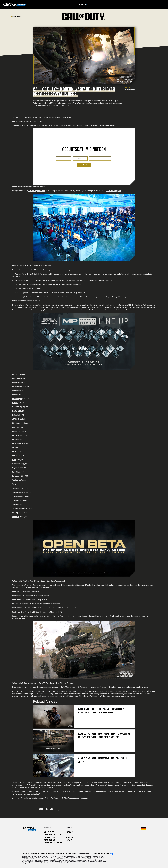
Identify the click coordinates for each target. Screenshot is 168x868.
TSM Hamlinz (17, 496)
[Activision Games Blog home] (30, 829)
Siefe (14, 460)
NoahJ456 (16, 443)
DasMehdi (16, 395)
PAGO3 (15, 452)
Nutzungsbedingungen (48, 854)
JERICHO (16, 419)
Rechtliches (25, 854)
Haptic (15, 411)
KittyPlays (16, 427)
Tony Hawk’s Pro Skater (53, 835)
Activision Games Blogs (24, 694)
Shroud (15, 456)
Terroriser (16, 484)
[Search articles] (164, 4)
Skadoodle (16, 464)
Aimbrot (15, 374)
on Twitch (37, 191)
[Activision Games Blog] (14, 4)
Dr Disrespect (17, 399)
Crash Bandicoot (50, 840)
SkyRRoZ (16, 468)
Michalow (16, 435)
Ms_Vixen (16, 439)
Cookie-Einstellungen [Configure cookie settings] (84, 854)
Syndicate (16, 476)
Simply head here (116, 616)
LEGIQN (15, 431)
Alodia (15, 382)
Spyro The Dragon (51, 837)
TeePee (15, 480)
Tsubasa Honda (18, 509)
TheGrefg (16, 488)
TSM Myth (16, 500)
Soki (14, 472)
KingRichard (17, 423)
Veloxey (15, 513)
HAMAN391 (16, 407)
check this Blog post (113, 191)
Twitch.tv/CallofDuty (34, 274)
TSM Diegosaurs (18, 492)
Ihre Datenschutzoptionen (102, 854)
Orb (14, 448)
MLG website (36, 289)
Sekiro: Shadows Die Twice (54, 843)
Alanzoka (16, 378)
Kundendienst (35, 854)
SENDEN (84, 165)
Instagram (70, 837)
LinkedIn (69, 840)
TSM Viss (16, 505)
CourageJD (16, 391)
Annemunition (17, 387)
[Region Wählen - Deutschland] (143, 828)
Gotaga (15, 403)
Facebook (69, 832)
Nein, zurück (16, 17)
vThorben (16, 517)
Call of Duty (151, 691)
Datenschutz (60, 854)
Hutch (14, 415)
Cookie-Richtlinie (71, 854)
